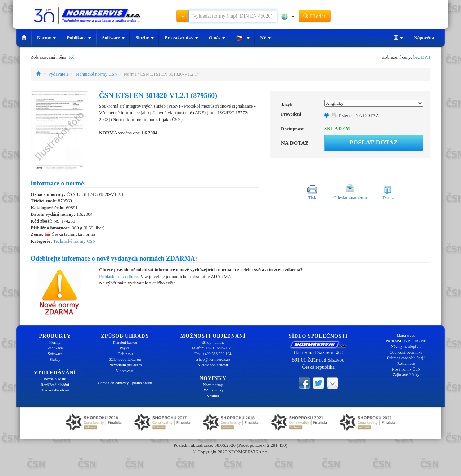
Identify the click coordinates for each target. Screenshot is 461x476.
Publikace (79, 38)
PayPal (125, 348)
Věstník (213, 396)
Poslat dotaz (373, 142)
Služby (145, 38)
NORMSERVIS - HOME (406, 341)
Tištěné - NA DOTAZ (355, 115)
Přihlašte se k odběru (119, 276)
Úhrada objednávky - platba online (125, 383)
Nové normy (213, 385)
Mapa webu (406, 335)
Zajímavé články (406, 374)
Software (113, 38)
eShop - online (213, 342)
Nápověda (424, 38)
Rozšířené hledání (55, 385)
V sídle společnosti (213, 365)
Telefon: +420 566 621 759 (213, 348)
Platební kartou (125, 342)
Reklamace (406, 363)
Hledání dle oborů (55, 390)
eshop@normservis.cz (213, 359)
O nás (217, 38)
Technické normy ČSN (96, 74)
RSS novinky (213, 390)
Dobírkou (125, 354)
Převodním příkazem (125, 365)
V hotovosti (125, 371)
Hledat (315, 16)
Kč (266, 38)
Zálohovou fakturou (125, 359)
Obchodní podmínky (406, 352)
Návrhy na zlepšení (406, 346)
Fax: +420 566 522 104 (213, 354)
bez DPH (422, 57)
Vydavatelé (58, 74)
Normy (46, 38)
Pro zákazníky (181, 38)
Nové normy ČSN (406, 369)
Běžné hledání (55, 379)
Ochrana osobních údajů (406, 358)
